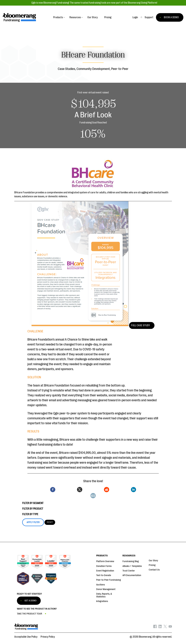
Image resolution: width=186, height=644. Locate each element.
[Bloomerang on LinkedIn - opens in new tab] (160, 627)
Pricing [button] (108, 17)
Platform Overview (105, 561)
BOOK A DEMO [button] (171, 17)
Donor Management (106, 589)
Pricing (152, 565)
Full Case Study (140, 325)
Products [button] (58, 17)
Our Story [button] (93, 17)
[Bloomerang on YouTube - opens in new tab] (170, 627)
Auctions (101, 585)
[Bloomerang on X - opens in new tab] (165, 627)
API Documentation (132, 575)
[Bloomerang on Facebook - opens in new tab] (155, 627)
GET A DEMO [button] (30, 601)
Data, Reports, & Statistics (104, 595)
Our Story (153, 561)
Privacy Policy (48, 637)
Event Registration (105, 571)
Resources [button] (75, 17)
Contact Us (154, 570)
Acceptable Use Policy (26, 637)
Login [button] (135, 17)
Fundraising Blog (131, 561)
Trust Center (129, 571)
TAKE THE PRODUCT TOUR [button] (29, 614)
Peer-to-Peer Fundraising (109, 580)
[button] (149, 17)
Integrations (102, 601)
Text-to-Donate (104, 575)
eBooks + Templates (132, 566)
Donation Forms (104, 566)
